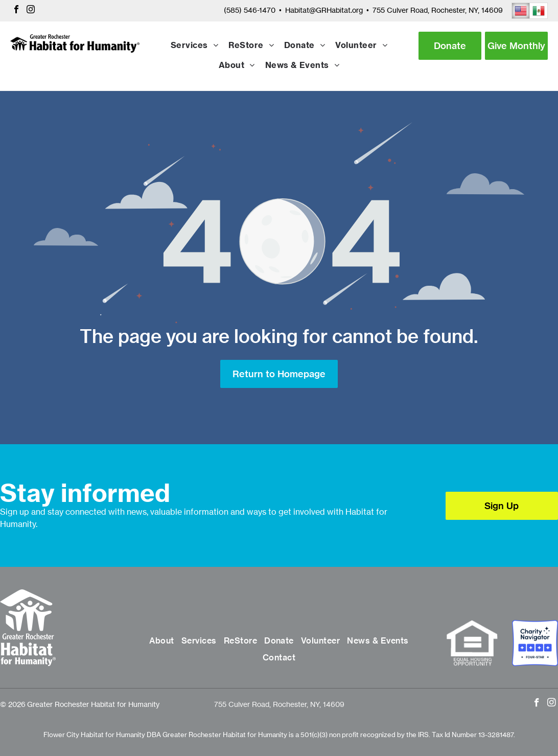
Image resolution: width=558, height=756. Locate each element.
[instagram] (31, 10)
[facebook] (16, 10)
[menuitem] (194, 46)
